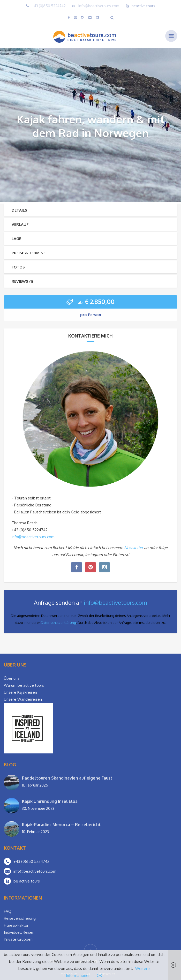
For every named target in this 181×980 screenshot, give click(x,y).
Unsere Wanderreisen (23, 699)
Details (19, 210)
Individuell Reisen (19, 932)
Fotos (18, 267)
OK (99, 975)
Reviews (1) (22, 281)
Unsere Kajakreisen (20, 692)
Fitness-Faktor (16, 925)
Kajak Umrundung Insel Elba (50, 801)
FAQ (8, 911)
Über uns (12, 678)
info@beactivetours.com (99, 6)
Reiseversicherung (20, 918)
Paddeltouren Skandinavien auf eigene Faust (67, 778)
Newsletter (134, 548)
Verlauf (20, 224)
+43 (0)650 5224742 (49, 6)
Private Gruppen (18, 939)
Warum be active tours (24, 685)
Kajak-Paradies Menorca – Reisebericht (61, 825)
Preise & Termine (29, 253)
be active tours (27, 881)
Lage (16, 239)
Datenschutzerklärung (58, 623)
